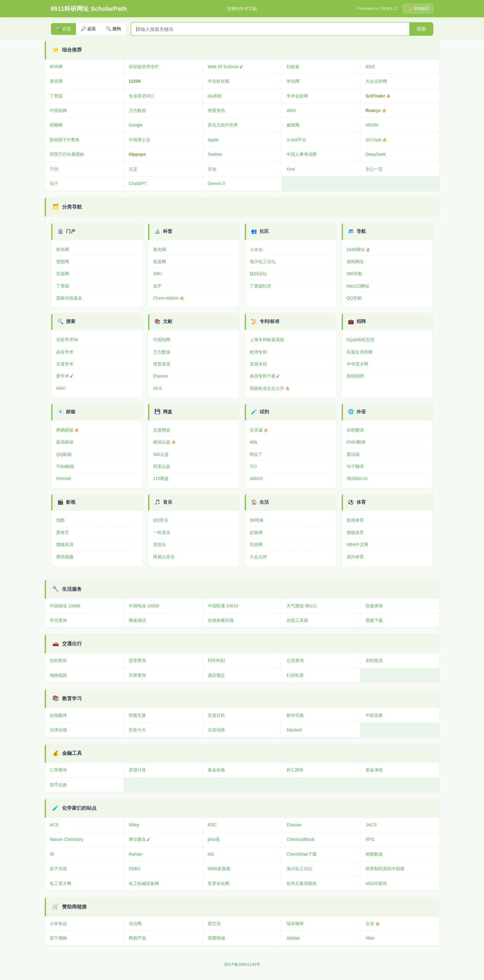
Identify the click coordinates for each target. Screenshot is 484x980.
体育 (361, 502)
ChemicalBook (300, 839)
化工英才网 (60, 883)
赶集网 (256, 532)
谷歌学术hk (67, 340)
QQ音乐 (161, 520)
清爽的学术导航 (242, 9)
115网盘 (161, 478)
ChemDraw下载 (302, 854)
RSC (212, 825)
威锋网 (293, 125)
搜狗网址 (355, 262)
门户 (71, 231)
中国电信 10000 (144, 606)
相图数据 (374, 854)
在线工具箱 (297, 620)
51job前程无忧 (361, 340)
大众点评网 (376, 81)
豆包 (212, 169)
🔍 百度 (63, 29)
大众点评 (258, 557)
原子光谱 (58, 869)
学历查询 (58, 620)
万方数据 (137, 110)
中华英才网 (357, 364)
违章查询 (137, 660)
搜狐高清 (65, 544)
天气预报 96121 (302, 606)
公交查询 (295, 660)
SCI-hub (373, 140)
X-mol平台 (296, 140)
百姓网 (256, 544)
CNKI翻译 (356, 442)
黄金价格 (216, 770)
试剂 (264, 412)
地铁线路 (58, 675)
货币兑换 (58, 785)
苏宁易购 (58, 938)
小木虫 (256, 250)
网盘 (168, 412)
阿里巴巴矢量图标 (67, 154)
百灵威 (256, 430)
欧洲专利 (258, 352)
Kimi (291, 169)
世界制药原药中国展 (385, 869)
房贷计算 (137, 770)
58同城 (257, 520)
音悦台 (160, 544)
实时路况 (374, 660)
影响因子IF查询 (65, 140)
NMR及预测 (219, 869)
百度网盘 (162, 430)
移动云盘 (162, 442)
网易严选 (137, 938)
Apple (213, 140)
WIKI (291, 110)
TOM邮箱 (65, 466)
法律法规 (58, 730)
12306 (135, 81)
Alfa (253, 442)
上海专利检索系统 (267, 340)
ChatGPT (138, 184)
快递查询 (374, 606)
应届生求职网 (360, 352)
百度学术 (65, 364)
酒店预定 (216, 675)
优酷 (60, 520)
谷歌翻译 (355, 430)
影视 (71, 502)
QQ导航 (354, 298)
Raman (136, 854)
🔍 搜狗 (113, 29)
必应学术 (65, 352)
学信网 (293, 81)
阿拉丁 (256, 454)
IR (52, 854)
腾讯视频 (65, 557)
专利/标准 (269, 321)
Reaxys (373, 110)
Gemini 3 (216, 184)
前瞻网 (56, 125)
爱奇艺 (63, 532)
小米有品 (58, 924)
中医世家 (374, 715)
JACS (371, 825)
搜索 (421, 29)
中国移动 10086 (65, 606)
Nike (370, 938)
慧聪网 (63, 262)
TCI (253, 466)
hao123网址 (358, 286)
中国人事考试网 (302, 154)
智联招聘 (355, 376)
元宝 (133, 169)
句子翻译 (355, 466)
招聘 (361, 321)
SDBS (135, 869)
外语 (361, 412)
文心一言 (374, 169)
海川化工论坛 (263, 262)
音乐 (168, 502)
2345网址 (356, 250)
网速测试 (137, 620)
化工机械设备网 (144, 883)
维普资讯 (216, 110)
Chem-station (166, 298)
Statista (215, 154)
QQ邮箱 (64, 454)
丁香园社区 (261, 286)
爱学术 (63, 376)
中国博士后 (140, 140)
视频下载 (374, 620)
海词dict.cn (357, 478)
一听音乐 (162, 532)
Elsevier (161, 376)
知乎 (157, 286)
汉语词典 (216, 730)
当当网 (135, 924)
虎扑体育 (355, 557)
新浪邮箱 (65, 442)
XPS (370, 839)
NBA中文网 (358, 544)
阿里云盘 (162, 466)
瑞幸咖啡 (295, 924)
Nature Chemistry (67, 839)
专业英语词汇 (142, 96)
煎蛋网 (160, 262)
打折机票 (295, 675)
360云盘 (161, 454)
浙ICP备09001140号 (242, 964)
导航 (361, 231)
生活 (264, 502)
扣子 (54, 184)
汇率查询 (58, 770)
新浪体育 (355, 520)
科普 (168, 231)
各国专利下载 (263, 376)
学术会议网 (297, 96)
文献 (168, 321)
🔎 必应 (88, 29)
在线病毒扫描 (221, 620)
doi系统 (215, 96)
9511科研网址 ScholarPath (89, 9)
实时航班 (58, 660)
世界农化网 (219, 883)
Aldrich (256, 478)
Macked (294, 730)
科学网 (56, 67)
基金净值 (374, 770)
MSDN (372, 125)
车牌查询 (137, 675)
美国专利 (258, 364)
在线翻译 (58, 715)
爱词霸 (353, 454)
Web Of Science (223, 67)
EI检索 (293, 67)
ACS (158, 388)
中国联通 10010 (223, 606)
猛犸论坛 (258, 274)
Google (136, 125)
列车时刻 (216, 660)
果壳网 (56, 81)
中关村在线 (219, 81)
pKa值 (214, 839)
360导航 (355, 274)
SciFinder (375, 96)
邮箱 (71, 412)
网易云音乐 (164, 557)
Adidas (293, 938)
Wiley (134, 825)
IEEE (370, 67)
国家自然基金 (69, 298)
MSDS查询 (376, 883)
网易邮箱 (65, 430)
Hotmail (63, 478)
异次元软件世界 (223, 125)
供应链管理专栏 (144, 67)
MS (211, 854)
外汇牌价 (295, 770)
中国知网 (58, 110)
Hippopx (137, 154)
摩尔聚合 (137, 839)
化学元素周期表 (302, 883)
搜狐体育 (355, 532)
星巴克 (214, 924)
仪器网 (63, 274)
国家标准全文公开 (267, 388)
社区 (264, 231)
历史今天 (137, 730)
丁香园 (56, 96)
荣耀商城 (216, 938)
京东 (370, 924)
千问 (54, 169)
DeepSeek (376, 154)
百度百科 (216, 715)
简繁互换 (137, 715)
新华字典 (295, 715)
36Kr (158, 274)
